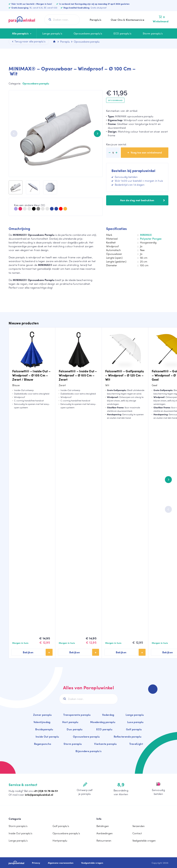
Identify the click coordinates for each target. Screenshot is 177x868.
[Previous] (14, 134)
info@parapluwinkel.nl (39, 795)
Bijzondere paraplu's (88, 751)
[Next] (97, 134)
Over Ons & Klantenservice (128, 20)
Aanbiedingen (105, 833)
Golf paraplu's (61, 826)
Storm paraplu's (153, 33)
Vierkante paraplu (105, 744)
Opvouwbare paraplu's (88, 33)
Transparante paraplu (77, 715)
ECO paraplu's (122, 33)
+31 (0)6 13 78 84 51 (46, 791)
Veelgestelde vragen (144, 840)
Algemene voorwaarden (61, 863)
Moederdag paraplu (103, 722)
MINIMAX (146, 235)
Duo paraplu (75, 729)
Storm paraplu (73, 744)
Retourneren (104, 840)
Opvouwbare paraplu (36, 83)
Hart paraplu (70, 722)
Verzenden (139, 826)
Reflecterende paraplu (128, 737)
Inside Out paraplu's (20, 833)
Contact (137, 833)
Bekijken (28, 652)
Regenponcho (43, 744)
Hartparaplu (60, 840)
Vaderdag (108, 715)
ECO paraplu (104, 729)
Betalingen (103, 826)
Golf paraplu (134, 729)
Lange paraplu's (52, 33)
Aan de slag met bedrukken (142, 200)
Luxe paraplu (135, 722)
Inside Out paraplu (47, 737)
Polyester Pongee (151, 239)
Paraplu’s (96, 20)
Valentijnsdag (42, 722)
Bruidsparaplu (44, 729)
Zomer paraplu (43, 715)
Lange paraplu (135, 715)
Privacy (36, 863)
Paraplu (65, 42)
